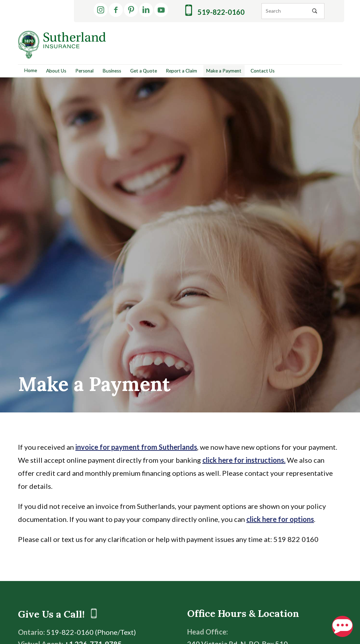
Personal (84, 71)
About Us (56, 71)
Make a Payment (224, 71)
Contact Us (263, 71)
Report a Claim (181, 71)
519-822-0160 (215, 10)
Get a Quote (144, 71)
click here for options (280, 519)
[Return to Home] (62, 45)
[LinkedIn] (146, 10)
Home (31, 70)
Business (112, 71)
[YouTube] (161, 10)
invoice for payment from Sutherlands (136, 447)
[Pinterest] (131, 10)
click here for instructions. (244, 460)
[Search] (293, 11)
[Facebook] (116, 10)
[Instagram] (101, 10)
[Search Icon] (315, 11)
